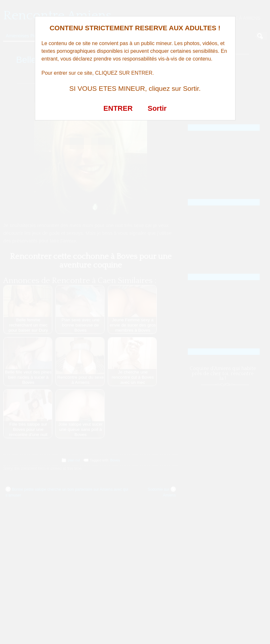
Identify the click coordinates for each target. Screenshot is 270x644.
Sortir (157, 108)
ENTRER (118, 108)
